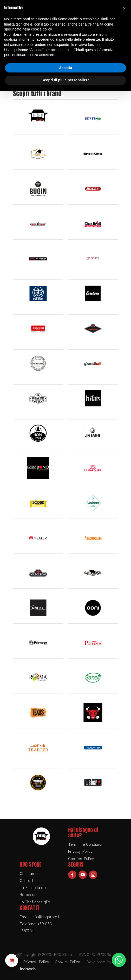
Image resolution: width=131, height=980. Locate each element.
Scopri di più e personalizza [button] (65, 80)
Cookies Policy (81, 858)
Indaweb (28, 969)
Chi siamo (29, 873)
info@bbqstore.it (46, 917)
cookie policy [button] (41, 29)
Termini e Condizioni (86, 844)
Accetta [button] (66, 68)
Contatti (27, 880)
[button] (124, 8)
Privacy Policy (80, 851)
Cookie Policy (67, 962)
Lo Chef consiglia (35, 902)
